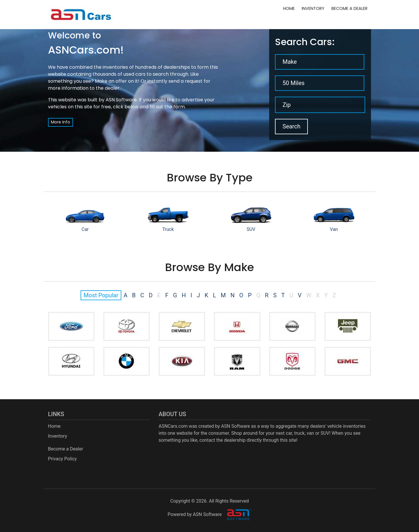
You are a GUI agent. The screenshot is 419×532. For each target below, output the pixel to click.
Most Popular (101, 295)
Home (289, 8)
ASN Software (121, 100)
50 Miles (294, 83)
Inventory (313, 8)
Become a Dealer (349, 8)
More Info (61, 122)
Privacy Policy (62, 459)
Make (290, 62)
